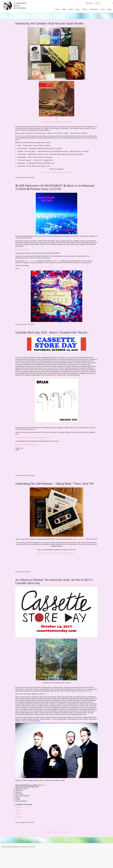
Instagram (19, 816)
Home (57, 9)
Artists (71, 9)
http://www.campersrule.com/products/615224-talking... (56, 553)
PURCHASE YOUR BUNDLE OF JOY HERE (56, 122)
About (110, 9)
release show (30, 261)
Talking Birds (81, 539)
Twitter (18, 813)
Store (64, 9)
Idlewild (58, 261)
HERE (47, 694)
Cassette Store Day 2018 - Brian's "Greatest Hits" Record (51, 332)
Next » (66, 832)
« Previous (49, 832)
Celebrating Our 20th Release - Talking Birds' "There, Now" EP (54, 484)
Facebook (19, 810)
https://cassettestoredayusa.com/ (26, 445)
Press (103, 9)
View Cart (89, 3)
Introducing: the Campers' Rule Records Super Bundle (49, 23)
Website (18, 807)
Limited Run (32, 847)
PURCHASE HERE (22, 250)
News (78, 9)
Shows (85, 9)
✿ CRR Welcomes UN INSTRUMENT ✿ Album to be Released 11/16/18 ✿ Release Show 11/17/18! (55, 187)
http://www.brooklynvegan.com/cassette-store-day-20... (34, 438)
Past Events (94, 9)
